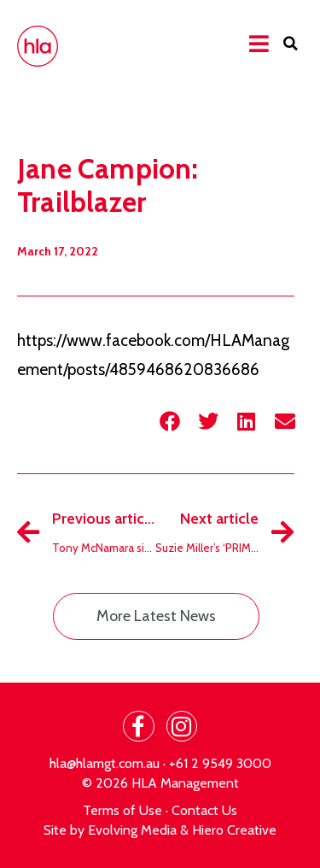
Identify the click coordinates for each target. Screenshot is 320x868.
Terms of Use (122, 810)
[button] (290, 44)
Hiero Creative (234, 830)
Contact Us (204, 810)
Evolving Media (132, 830)
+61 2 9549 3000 (220, 763)
